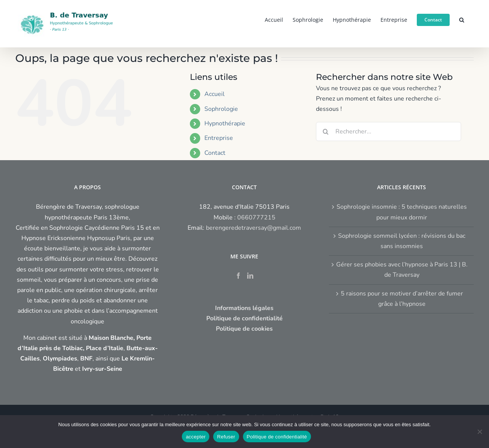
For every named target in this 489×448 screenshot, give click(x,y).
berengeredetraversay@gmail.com (253, 228)
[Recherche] (325, 131)
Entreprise (219, 138)
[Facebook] (238, 276)
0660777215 (256, 218)
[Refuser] (479, 432)
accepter (196, 437)
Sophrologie (221, 109)
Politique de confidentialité (277, 437)
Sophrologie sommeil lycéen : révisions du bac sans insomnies (402, 241)
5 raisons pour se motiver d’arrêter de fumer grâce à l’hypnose (402, 299)
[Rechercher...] (389, 131)
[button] (462, 19)
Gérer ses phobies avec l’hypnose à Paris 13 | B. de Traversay (402, 270)
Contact (215, 153)
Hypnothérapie (225, 123)
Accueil (215, 94)
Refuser (226, 437)
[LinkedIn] (250, 276)
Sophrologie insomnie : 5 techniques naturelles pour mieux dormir (402, 212)
